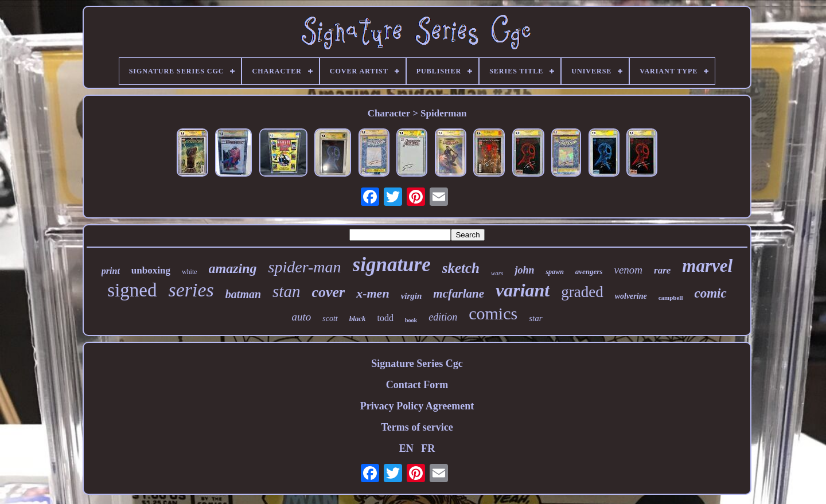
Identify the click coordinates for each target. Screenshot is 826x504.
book (411, 320)
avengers (589, 271)
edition (443, 317)
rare (662, 270)
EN (406, 448)
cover (328, 292)
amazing (233, 268)
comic (710, 293)
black (358, 319)
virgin (412, 296)
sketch (461, 268)
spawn (554, 272)
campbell (671, 298)
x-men (373, 293)
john (524, 270)
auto (301, 317)
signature (392, 265)
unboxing (151, 270)
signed (132, 290)
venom (628, 270)
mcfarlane (459, 294)
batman (243, 294)
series (191, 290)
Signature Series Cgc (417, 364)
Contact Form (417, 385)
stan (286, 291)
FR (428, 448)
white (190, 272)
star (535, 318)
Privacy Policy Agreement (417, 406)
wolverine (631, 296)
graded (582, 292)
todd (385, 318)
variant (523, 290)
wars (497, 273)
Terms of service (417, 427)
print (111, 271)
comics (493, 313)
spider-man (305, 267)
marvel (707, 266)
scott (330, 319)
